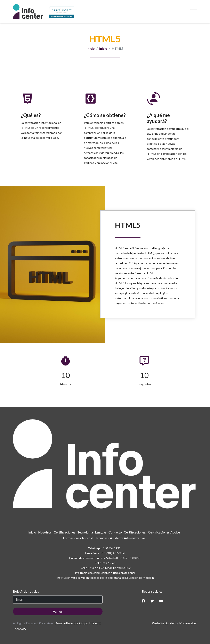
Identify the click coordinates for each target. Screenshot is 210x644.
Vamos (58, 611)
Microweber (188, 623)
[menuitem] (32, 532)
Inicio (91, 48)
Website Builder (163, 623)
